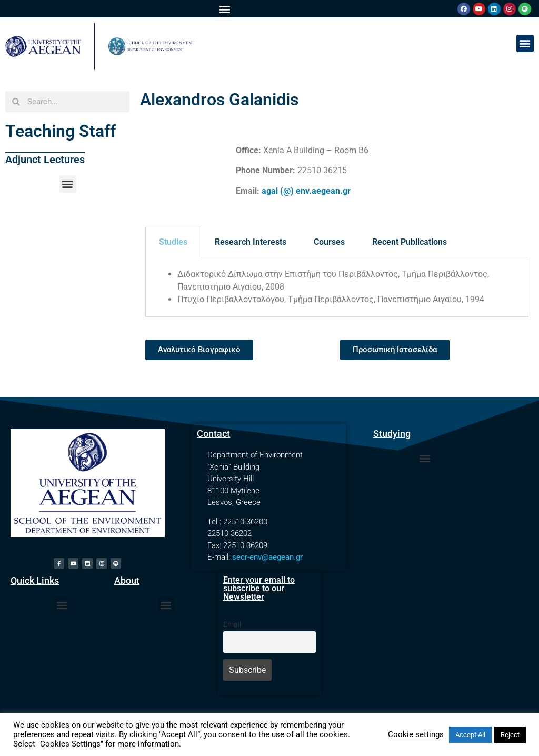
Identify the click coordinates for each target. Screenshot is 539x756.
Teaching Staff (61, 131)
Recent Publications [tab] (410, 242)
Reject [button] (510, 735)
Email (232, 625)
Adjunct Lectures (45, 160)
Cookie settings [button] (416, 734)
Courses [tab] (329, 242)
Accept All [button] (470, 735)
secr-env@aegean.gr (267, 557)
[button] (224, 9)
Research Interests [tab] (251, 242)
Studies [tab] (173, 242)
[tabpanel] (337, 287)
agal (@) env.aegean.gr (306, 191)
